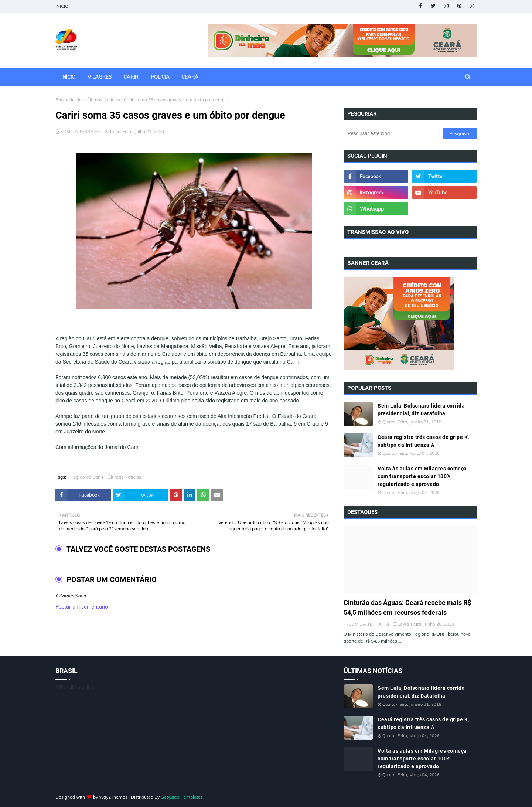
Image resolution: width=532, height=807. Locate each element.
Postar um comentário (82, 607)
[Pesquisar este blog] (393, 133)
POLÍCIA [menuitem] (160, 77)
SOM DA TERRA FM (81, 131)
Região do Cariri (87, 477)
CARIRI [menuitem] (131, 77)
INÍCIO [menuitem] (68, 77)
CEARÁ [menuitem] (190, 77)
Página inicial (69, 100)
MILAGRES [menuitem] (99, 77)
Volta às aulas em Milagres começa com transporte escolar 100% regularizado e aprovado (422, 476)
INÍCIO (62, 6)
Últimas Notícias (103, 100)
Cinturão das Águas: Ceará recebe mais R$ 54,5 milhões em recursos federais (407, 607)
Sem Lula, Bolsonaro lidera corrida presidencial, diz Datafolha (421, 410)
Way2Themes (113, 797)
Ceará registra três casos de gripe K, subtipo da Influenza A (423, 441)
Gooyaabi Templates (182, 797)
